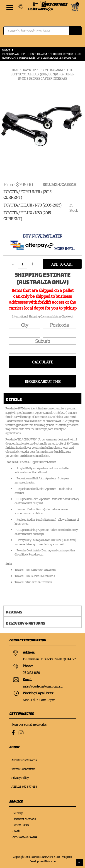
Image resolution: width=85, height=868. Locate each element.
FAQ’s (16, 831)
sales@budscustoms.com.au (42, 686)
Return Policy (21, 825)
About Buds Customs (24, 760)
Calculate (43, 362)
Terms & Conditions (23, 769)
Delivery (18, 813)
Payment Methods (24, 819)
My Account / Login (25, 837)
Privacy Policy (20, 778)
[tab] (42, 399)
